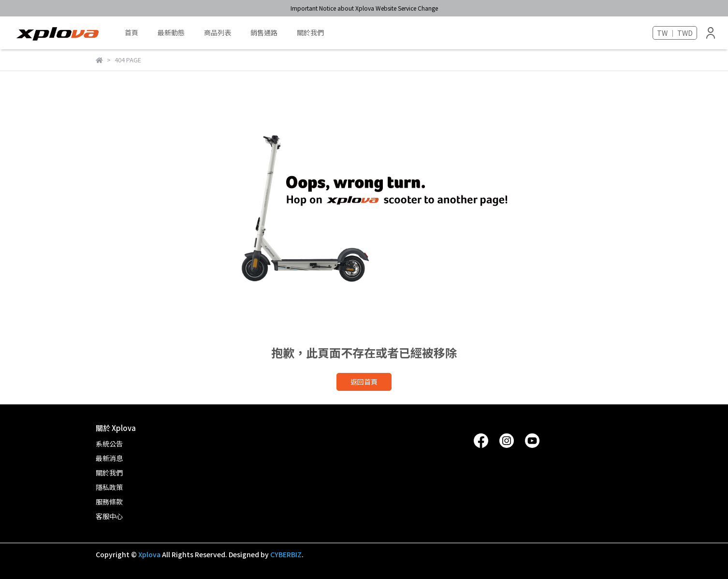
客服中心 (109, 516)
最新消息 (109, 458)
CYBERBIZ (286, 554)
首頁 (131, 32)
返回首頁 (364, 382)
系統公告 (109, 444)
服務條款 (109, 502)
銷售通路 (264, 32)
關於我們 (310, 32)
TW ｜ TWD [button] (675, 33)
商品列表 (218, 32)
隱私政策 (109, 487)
